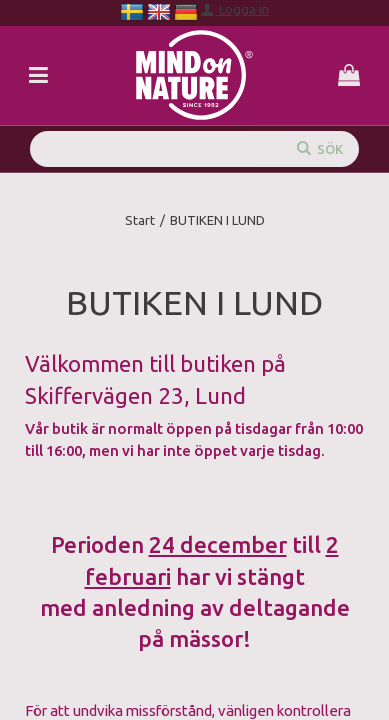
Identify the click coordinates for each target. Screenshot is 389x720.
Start (140, 220)
